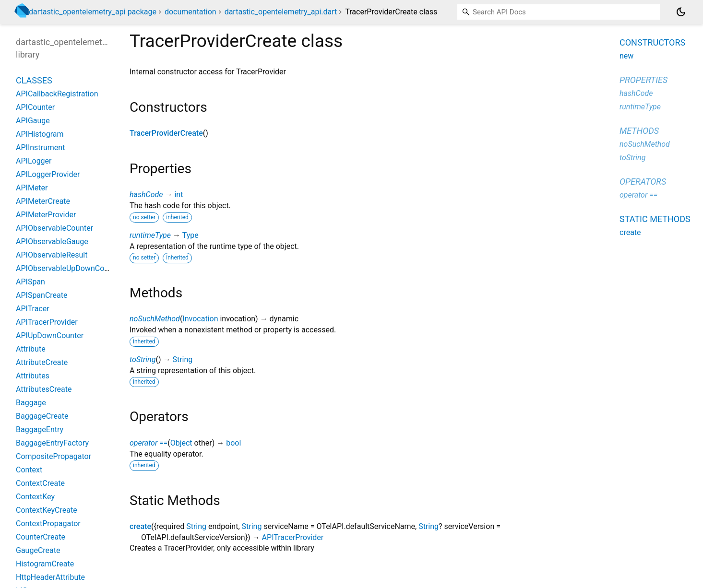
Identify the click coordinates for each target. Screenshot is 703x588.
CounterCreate (41, 537)
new (626, 56)
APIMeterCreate (43, 201)
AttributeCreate (42, 362)
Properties (643, 80)
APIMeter (32, 188)
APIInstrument (40, 147)
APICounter (35, 107)
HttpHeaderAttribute (50, 577)
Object (181, 443)
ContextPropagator (48, 523)
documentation (191, 12)
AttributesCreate (44, 389)
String (182, 359)
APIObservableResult (52, 255)
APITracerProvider (293, 537)
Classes (34, 80)
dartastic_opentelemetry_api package (93, 12)
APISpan (30, 282)
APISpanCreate (42, 295)
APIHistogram (40, 134)
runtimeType (150, 235)
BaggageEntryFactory (52, 443)
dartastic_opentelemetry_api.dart (281, 12)
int (179, 194)
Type (191, 235)
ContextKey (35, 497)
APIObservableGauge (52, 241)
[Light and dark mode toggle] (681, 12)
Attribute (31, 349)
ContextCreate (40, 483)
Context (29, 470)
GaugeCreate (38, 550)
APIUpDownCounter (50, 335)
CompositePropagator (54, 456)
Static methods (655, 219)
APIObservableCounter (54, 228)
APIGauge (33, 121)
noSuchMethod (155, 319)
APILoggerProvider (48, 174)
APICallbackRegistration (57, 94)
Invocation (200, 319)
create (140, 526)
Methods (639, 131)
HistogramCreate (45, 564)
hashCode (146, 194)
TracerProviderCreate (166, 133)
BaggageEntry (40, 429)
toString (143, 359)
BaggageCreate (42, 416)
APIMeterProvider (46, 215)
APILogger (34, 161)
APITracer (33, 309)
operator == (149, 443)
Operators (643, 182)
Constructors (652, 42)
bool (233, 443)
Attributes (33, 376)
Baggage (31, 403)
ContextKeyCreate (47, 510)
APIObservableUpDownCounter (69, 268)
